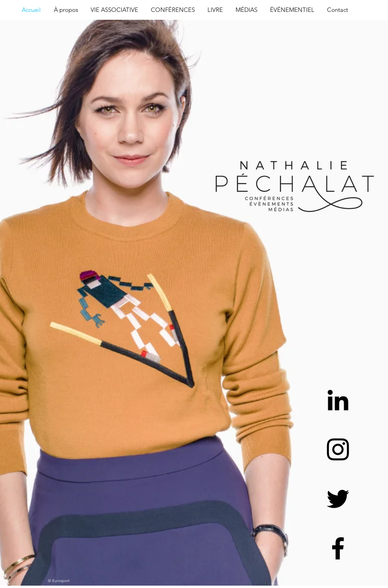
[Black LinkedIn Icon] (338, 400)
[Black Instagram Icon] (338, 449)
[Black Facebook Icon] (338, 548)
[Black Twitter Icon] (338, 499)
